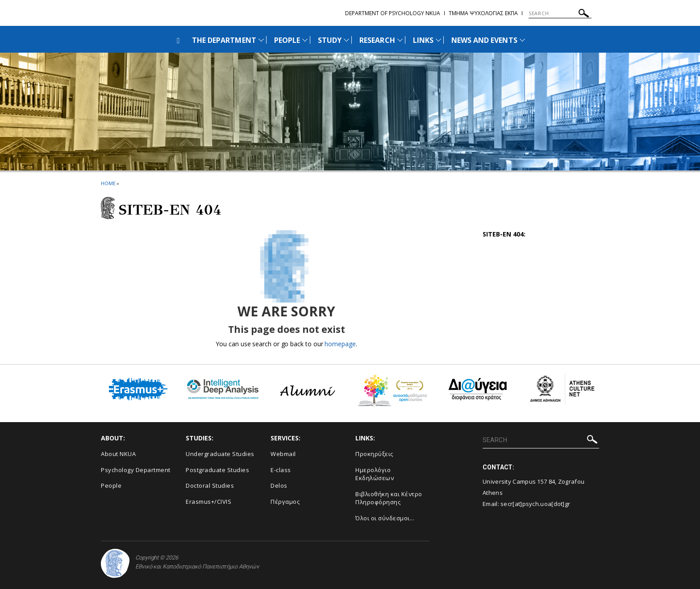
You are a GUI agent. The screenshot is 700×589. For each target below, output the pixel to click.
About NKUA (118, 454)
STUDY (330, 40)
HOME (108, 183)
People (111, 485)
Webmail (283, 454)
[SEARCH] (560, 13)
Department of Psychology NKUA (393, 13)
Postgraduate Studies (217, 470)
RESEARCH (377, 40)
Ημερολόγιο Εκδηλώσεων (375, 474)
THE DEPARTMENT (224, 40)
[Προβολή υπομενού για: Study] (346, 40)
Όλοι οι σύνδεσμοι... (385, 518)
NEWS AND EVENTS (484, 40)
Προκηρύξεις (374, 454)
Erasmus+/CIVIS (208, 502)
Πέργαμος (285, 502)
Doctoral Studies (210, 485)
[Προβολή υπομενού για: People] (305, 40)
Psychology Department (136, 470)
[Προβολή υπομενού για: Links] (438, 40)
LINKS (423, 40)
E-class (281, 470)
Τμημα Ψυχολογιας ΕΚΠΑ (483, 13)
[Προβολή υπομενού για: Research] (400, 40)
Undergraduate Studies (220, 454)
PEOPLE (287, 40)
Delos (279, 485)
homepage (340, 344)
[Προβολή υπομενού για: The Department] (261, 40)
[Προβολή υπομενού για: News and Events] (522, 40)
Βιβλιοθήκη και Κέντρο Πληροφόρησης (389, 498)
